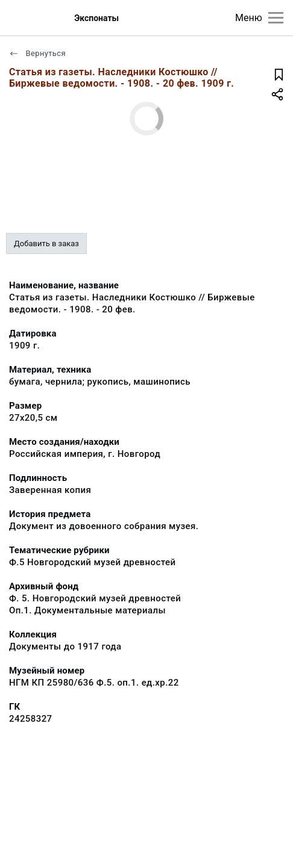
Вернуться (37, 53)
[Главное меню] (276, 18)
